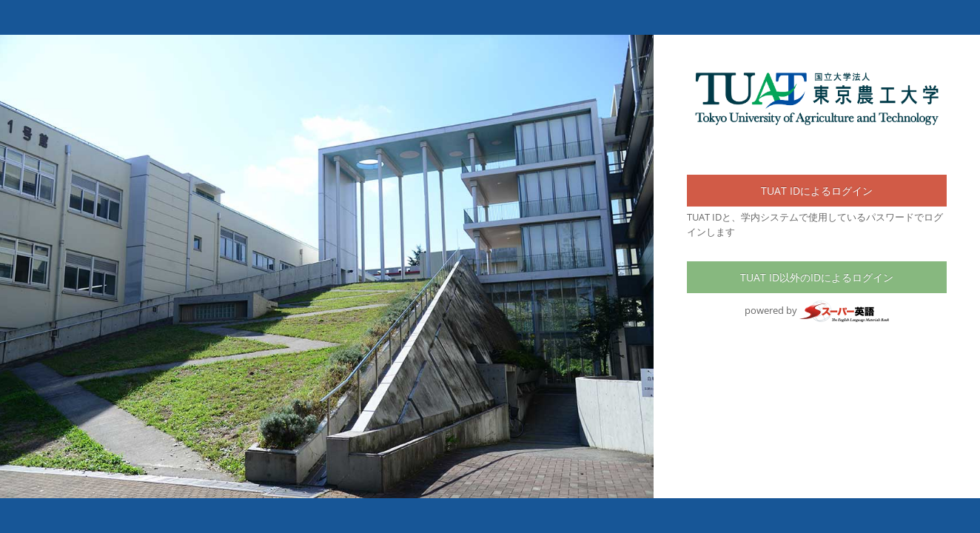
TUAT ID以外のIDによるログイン (817, 277)
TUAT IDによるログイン (817, 191)
